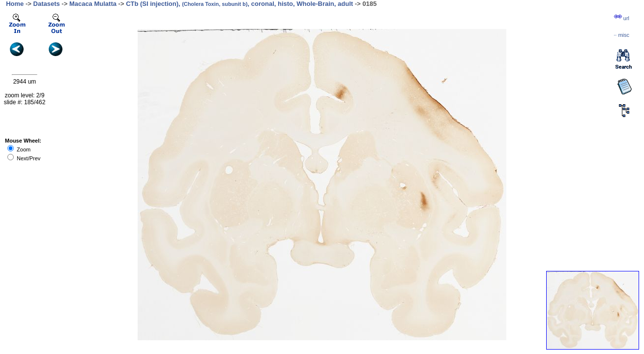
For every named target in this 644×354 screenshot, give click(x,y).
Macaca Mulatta (93, 4)
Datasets (47, 4)
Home (15, 4)
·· (621, 35)
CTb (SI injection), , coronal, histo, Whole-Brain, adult (239, 4)
